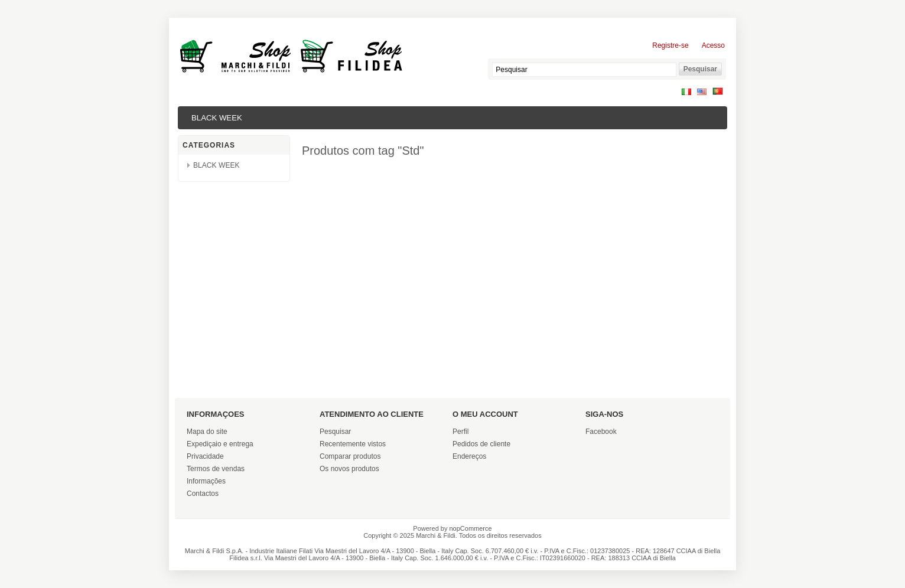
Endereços (469, 456)
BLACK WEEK (217, 118)
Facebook (601, 432)
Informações (206, 481)
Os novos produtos (349, 469)
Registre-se (670, 45)
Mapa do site (207, 432)
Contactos (203, 494)
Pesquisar (335, 432)
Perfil (460, 432)
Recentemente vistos (353, 444)
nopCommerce (471, 528)
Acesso (713, 45)
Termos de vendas (216, 469)
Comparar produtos (350, 456)
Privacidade (205, 456)
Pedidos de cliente (481, 444)
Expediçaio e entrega (220, 444)
